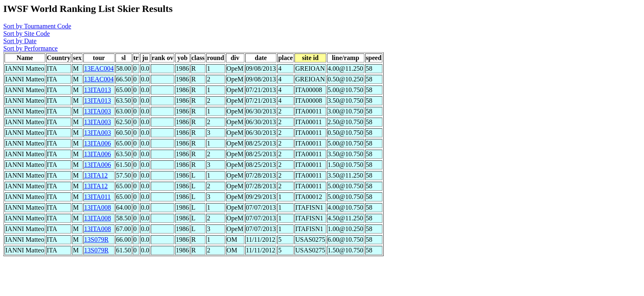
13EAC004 (99, 68)
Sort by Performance (30, 48)
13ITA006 (98, 143)
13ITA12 (96, 175)
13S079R (97, 239)
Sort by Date (20, 41)
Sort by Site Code (26, 34)
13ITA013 (98, 90)
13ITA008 (98, 207)
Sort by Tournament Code (37, 26)
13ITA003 (98, 111)
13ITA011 (98, 197)
